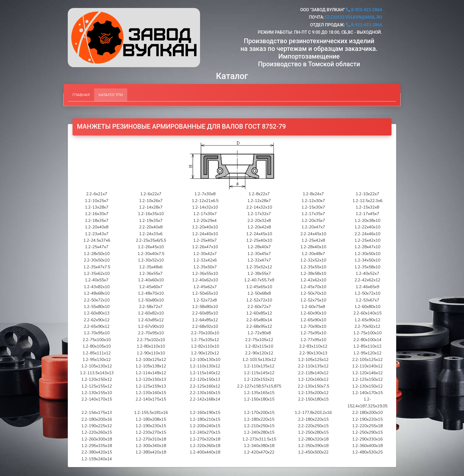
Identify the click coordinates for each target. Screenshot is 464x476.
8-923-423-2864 (364, 10)
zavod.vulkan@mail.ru (354, 17)
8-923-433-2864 (364, 25)
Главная (81, 95)
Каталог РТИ (111, 95)
